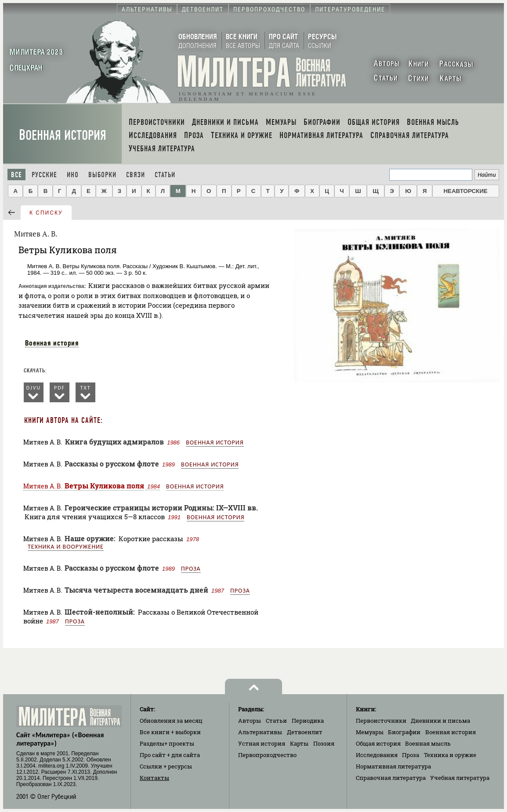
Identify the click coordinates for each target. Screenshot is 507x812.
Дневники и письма (440, 721)
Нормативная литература (393, 766)
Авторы (250, 721)
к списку (46, 213)
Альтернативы (260, 732)
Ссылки (166, 766)
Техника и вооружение (66, 547)
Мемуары (370, 732)
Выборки (102, 175)
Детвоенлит (305, 732)
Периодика (308, 721)
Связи (136, 175)
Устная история (262, 743)
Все (16, 175)
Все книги (170, 732)
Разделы (167, 743)
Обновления (171, 721)
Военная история (63, 135)
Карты (299, 743)
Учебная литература (460, 778)
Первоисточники (381, 721)
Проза (191, 569)
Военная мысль (428, 743)
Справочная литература (391, 778)
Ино (73, 175)
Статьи (165, 175)
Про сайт (170, 755)
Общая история (378, 743)
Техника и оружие (450, 755)
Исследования (377, 755)
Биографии (404, 732)
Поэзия (324, 743)
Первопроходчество (267, 755)
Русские (44, 175)
